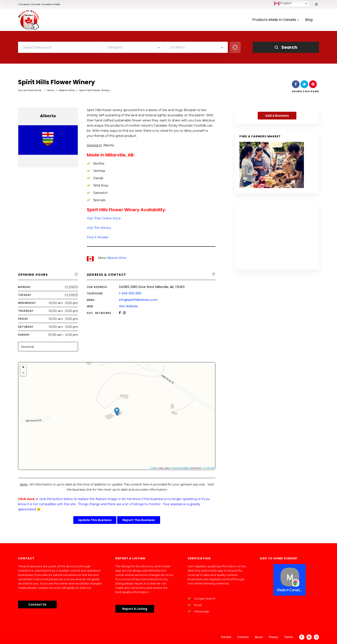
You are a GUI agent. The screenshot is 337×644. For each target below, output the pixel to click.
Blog (309, 20)
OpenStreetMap (181, 468)
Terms (288, 637)
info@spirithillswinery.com (138, 300)
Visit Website (128, 306)
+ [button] (23, 367)
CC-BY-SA (209, 468)
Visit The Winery (99, 228)
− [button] (23, 373)
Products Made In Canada (276, 20)
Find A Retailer (98, 237)
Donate (226, 637)
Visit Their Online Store (104, 218)
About (259, 637)
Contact (243, 637)
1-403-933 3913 (130, 293)
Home (38, 90)
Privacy (273, 637)
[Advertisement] (277, 235)
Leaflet (154, 468)
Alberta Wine (67, 90)
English (283, 3)
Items (51, 90)
